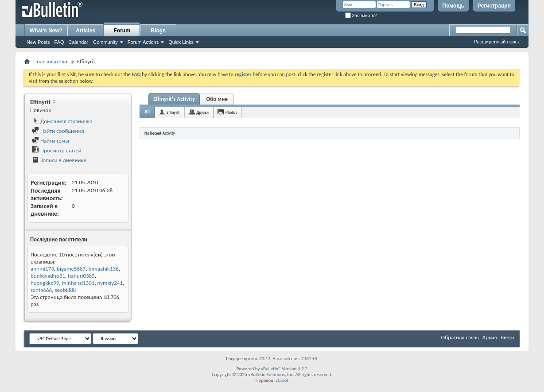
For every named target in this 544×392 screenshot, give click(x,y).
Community (105, 42)
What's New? (46, 31)
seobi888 (65, 290)
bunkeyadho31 (48, 276)
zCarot (282, 380)
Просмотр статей (57, 150)
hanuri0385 (81, 276)
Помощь (453, 6)
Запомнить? (361, 16)
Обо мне (217, 99)
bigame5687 (71, 269)
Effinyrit (173, 112)
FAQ (59, 42)
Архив (490, 337)
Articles (85, 31)
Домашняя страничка (62, 121)
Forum (122, 31)
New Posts (38, 42)
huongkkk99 (45, 283)
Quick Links (181, 42)
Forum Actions (143, 42)
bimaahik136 (104, 269)
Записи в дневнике (59, 160)
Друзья (202, 112)
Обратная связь (460, 337)
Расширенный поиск (497, 42)
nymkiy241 (110, 283)
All (147, 112)
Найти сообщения (58, 131)
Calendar (79, 42)
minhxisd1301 (78, 283)
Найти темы (51, 141)
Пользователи (50, 61)
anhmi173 (42, 269)
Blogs (158, 31)
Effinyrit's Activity (174, 99)
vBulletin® (271, 369)
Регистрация (494, 6)
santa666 (41, 290)
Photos (231, 112)
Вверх (508, 337)
